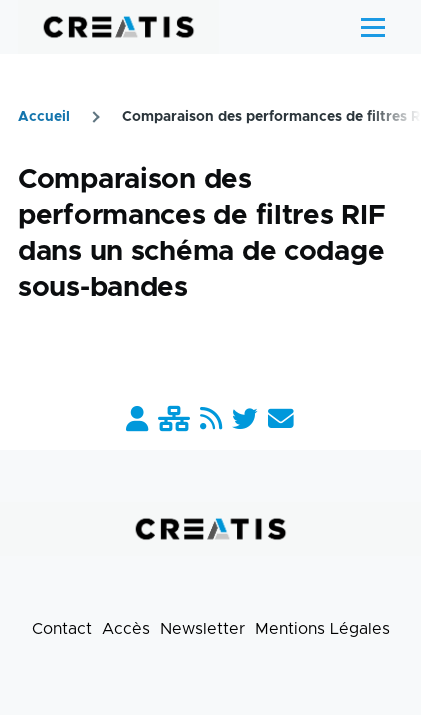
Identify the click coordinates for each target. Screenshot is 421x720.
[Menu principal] (373, 27)
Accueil (44, 117)
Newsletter (202, 629)
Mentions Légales (322, 629)
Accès (126, 629)
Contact (62, 629)
